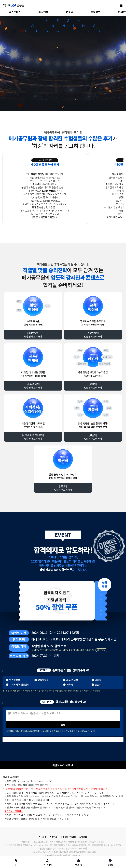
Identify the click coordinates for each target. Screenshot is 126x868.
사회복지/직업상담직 (19, 685)
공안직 (98, 680)
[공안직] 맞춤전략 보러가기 (93, 386)
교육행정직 (43, 680)
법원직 (98, 685)
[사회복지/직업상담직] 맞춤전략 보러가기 (33, 437)
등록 (63, 725)
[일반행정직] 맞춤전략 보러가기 (33, 335)
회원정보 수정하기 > (14, 811)
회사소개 (42, 837)
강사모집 (83, 837)
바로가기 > (101, 650)
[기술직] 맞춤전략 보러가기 (93, 437)
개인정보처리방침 (68, 837)
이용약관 (53, 837)
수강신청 (43, 12)
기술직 (70, 685)
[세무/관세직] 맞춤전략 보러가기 (33, 386)
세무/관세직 (72, 680)
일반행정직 (15, 680)
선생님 (69, 12)
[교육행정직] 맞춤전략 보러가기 (93, 335)
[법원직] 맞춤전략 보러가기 (63, 488)
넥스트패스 (15, 12)
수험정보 (96, 12)
